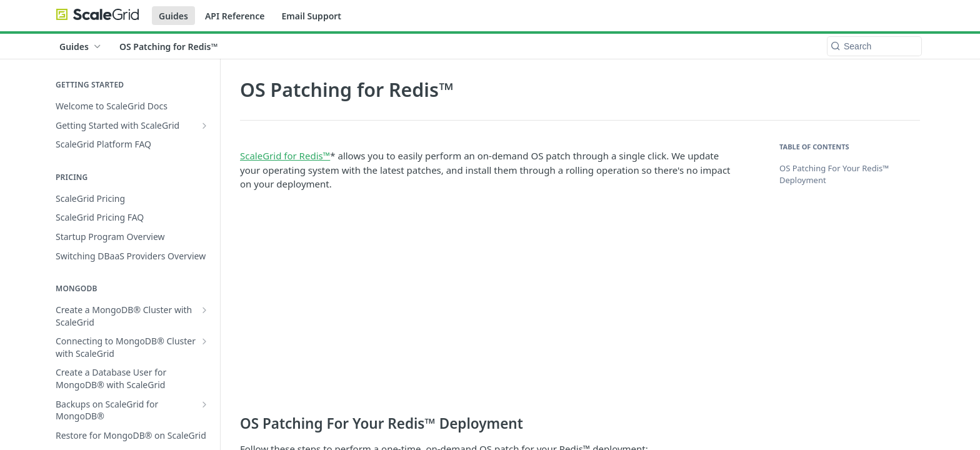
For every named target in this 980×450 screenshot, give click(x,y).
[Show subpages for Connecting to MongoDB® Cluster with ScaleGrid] (204, 341)
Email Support (311, 16)
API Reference (235, 16)
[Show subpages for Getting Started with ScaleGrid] (204, 126)
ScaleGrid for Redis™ (285, 156)
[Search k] (874, 46)
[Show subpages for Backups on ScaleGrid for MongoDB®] (204, 404)
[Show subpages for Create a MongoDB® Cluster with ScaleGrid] (204, 310)
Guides (173, 16)
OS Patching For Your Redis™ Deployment (834, 174)
